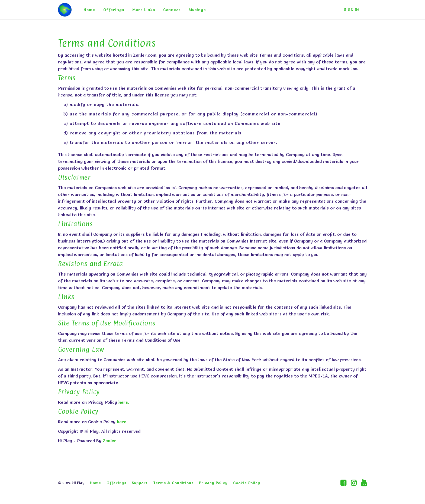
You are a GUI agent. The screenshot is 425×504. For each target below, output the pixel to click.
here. (124, 402)
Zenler (110, 441)
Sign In (351, 9)
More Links (144, 10)
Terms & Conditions (173, 483)
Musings (197, 10)
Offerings (114, 10)
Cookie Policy (247, 483)
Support (140, 483)
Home (89, 10)
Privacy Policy (213, 483)
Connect (172, 10)
